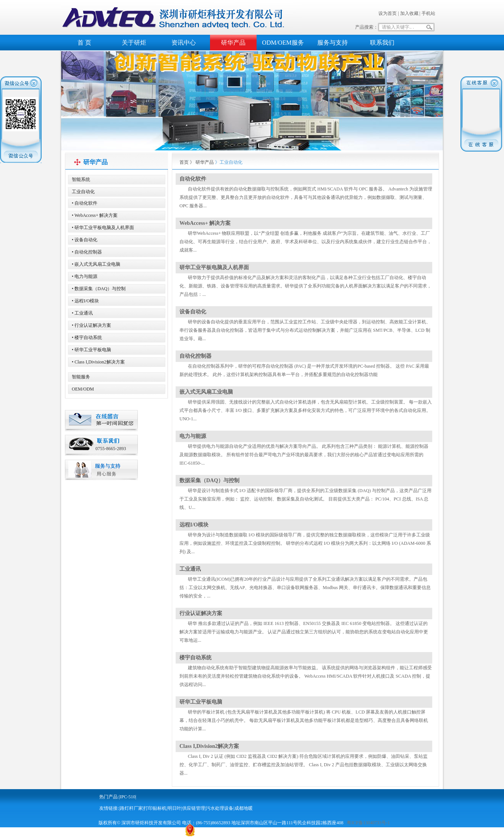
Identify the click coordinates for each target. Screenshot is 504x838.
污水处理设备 (220, 808)
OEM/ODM (83, 389)
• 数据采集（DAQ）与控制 (99, 289)
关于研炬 (134, 43)
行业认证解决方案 (201, 613)
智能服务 (81, 377)
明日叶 (174, 808)
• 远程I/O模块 (85, 301)
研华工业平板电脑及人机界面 (214, 267)
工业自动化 (83, 192)
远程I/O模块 (194, 525)
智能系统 (81, 179)
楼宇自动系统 (195, 658)
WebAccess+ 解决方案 (205, 223)
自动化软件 (193, 179)
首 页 (84, 43)
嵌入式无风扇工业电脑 (206, 392)
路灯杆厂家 (131, 808)
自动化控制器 (195, 356)
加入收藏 (409, 13)
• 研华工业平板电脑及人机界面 (103, 228)
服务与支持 (333, 43)
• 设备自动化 (85, 240)
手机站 (428, 13)
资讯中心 (184, 43)
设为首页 (388, 13)
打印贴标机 (155, 808)
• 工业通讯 (82, 313)
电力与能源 (193, 436)
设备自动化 (193, 312)
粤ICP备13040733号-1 (368, 823)
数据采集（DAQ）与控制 (209, 480)
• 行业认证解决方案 (91, 325)
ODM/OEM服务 (283, 43)
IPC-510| (128, 797)
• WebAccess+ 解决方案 (95, 215)
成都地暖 (244, 808)
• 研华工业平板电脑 (91, 350)
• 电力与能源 (85, 276)
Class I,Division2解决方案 (209, 746)
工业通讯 (190, 569)
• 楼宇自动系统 (87, 337)
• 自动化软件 (85, 203)
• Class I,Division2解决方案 (98, 362)
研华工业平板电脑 (201, 702)
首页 (184, 162)
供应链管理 (194, 808)
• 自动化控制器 (87, 252)
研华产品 (233, 43)
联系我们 (382, 43)
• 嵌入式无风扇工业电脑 (96, 264)
